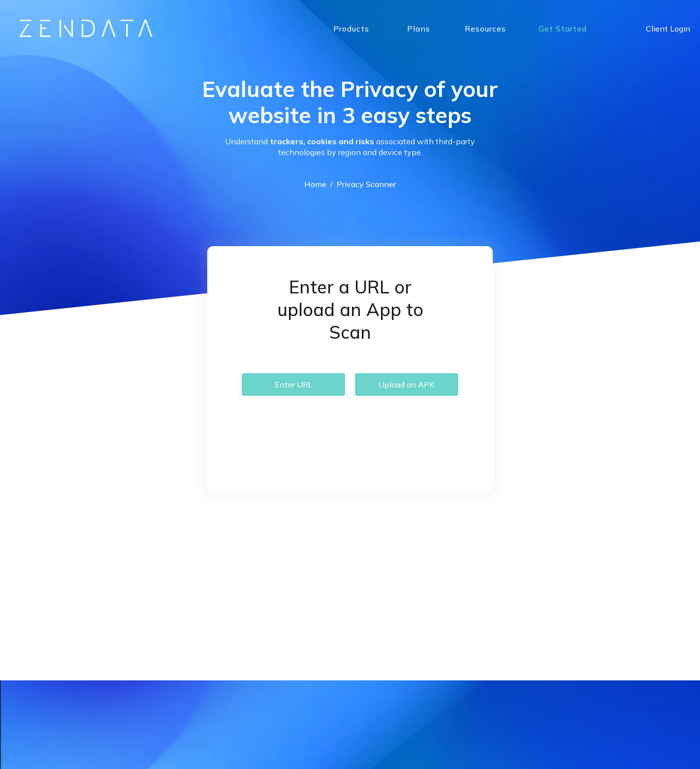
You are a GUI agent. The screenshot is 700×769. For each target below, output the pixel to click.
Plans (419, 29)
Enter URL (294, 384)
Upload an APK (407, 384)
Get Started (563, 29)
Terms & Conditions (525, 384)
